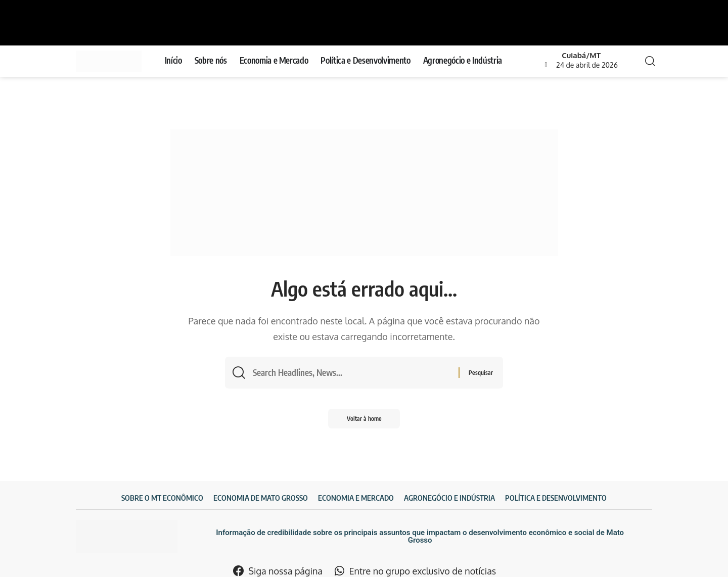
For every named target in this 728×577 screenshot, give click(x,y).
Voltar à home (364, 420)
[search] (647, 61)
